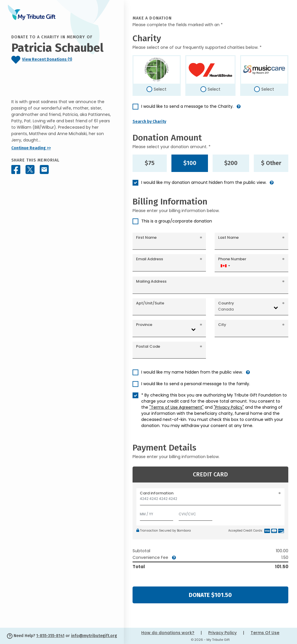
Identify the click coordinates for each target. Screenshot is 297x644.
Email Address (150, 259)
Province (144, 325)
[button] (239, 109)
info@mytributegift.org (94, 636)
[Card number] (210, 500)
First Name (146, 237)
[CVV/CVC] (195, 513)
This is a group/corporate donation (177, 221)
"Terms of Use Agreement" (176, 407)
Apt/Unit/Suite (150, 303)
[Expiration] (157, 513)
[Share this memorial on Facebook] (16, 169)
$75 (150, 163)
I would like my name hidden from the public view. (192, 372)
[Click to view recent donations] (62, 60)
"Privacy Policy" (229, 407)
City (222, 325)
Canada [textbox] (226, 309)
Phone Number (232, 259)
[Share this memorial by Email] (44, 169)
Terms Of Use (265, 633)
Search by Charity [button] (149, 122)
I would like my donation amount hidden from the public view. (204, 182)
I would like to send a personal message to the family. (196, 384)
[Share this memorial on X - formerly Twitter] (30, 169)
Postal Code (148, 346)
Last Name (228, 237)
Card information (157, 493)
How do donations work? (168, 633)
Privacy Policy (222, 633)
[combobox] (225, 266)
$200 (231, 163)
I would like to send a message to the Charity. (187, 106)
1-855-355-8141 (50, 636)
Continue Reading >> (31, 148)
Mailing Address (151, 281)
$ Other (271, 163)
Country (226, 303)
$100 (190, 163)
